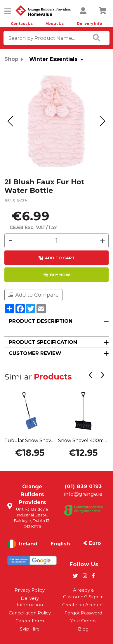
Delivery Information (30, 602)
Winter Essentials (53, 59)
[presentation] (11, 121)
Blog (83, 629)
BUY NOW (57, 275)
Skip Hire (30, 629)
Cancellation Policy (30, 613)
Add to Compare (33, 295)
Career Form (30, 621)
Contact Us (22, 24)
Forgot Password (83, 613)
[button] (56, 321)
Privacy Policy (30, 590)
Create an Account (83, 605)
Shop (11, 59)
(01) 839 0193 (83, 486)
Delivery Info (89, 24)
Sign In (96, 597)
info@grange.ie (83, 494)
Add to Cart (56, 258)
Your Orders (83, 621)
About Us (55, 24)
